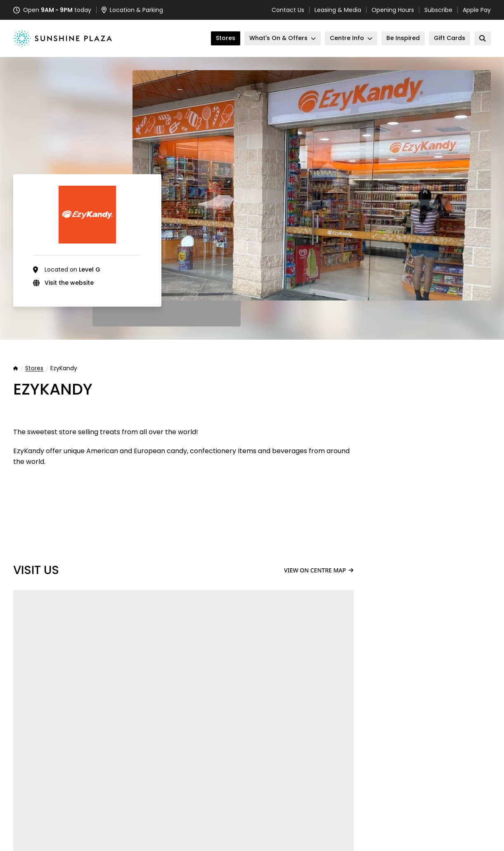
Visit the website (69, 283)
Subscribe (438, 10)
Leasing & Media (338, 10)
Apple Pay (477, 10)
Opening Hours (393, 10)
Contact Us (288, 10)
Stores (34, 369)
